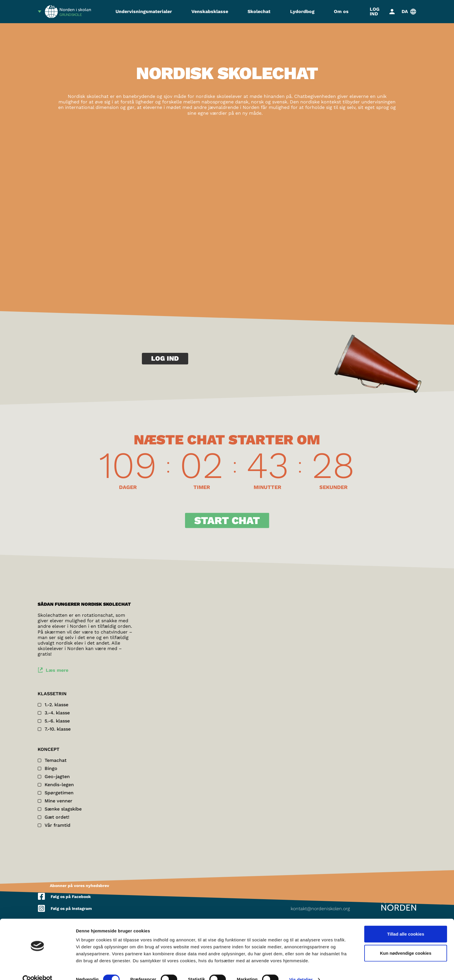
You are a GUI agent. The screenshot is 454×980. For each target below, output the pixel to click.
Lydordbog (302, 11)
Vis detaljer (301, 969)
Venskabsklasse (210, 11)
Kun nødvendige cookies (406, 942)
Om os (341, 11)
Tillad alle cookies (406, 923)
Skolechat (259, 11)
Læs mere (57, 671)
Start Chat (227, 522)
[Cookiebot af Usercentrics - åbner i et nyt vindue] (37, 969)
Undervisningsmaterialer (144, 11)
